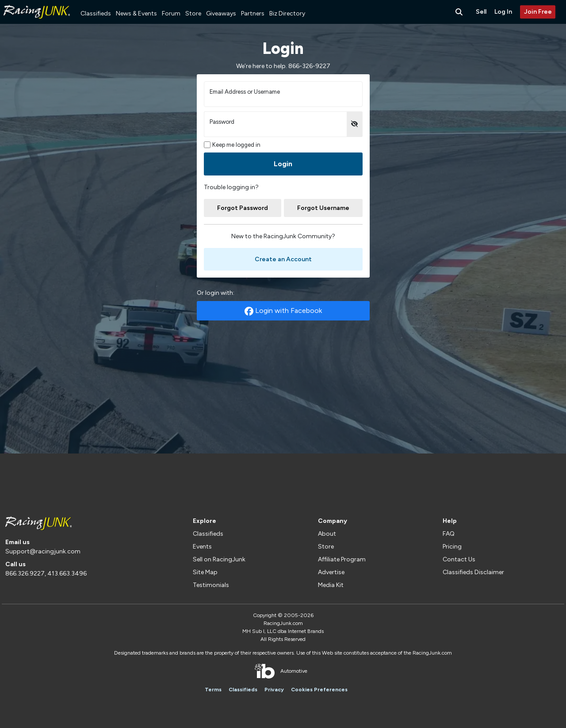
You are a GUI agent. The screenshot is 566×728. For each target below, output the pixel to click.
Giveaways (221, 13)
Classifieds (96, 13)
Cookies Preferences (319, 690)
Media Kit (331, 585)
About (327, 534)
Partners (253, 13)
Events (202, 547)
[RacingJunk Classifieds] (37, 22)
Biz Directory (287, 13)
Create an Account (283, 259)
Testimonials (211, 585)
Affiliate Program (342, 559)
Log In (503, 12)
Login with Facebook (283, 311)
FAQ (449, 534)
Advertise (331, 572)
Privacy (274, 690)
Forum (171, 13)
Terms (213, 690)
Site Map (205, 572)
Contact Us (459, 559)
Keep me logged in (232, 145)
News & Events (136, 13)
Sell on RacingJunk (219, 559)
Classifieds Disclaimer (473, 572)
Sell (481, 12)
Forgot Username (323, 208)
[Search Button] (460, 12)
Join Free (538, 12)
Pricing (452, 547)
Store (193, 13)
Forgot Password (243, 208)
